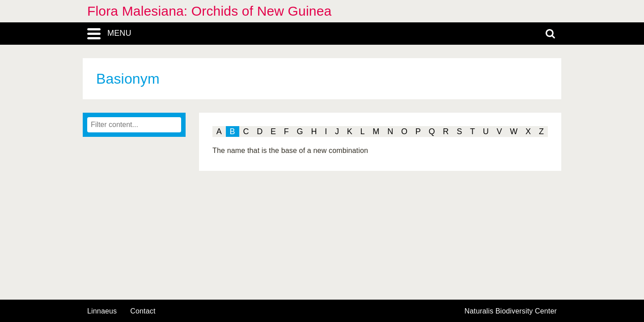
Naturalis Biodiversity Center (511, 311)
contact (143, 311)
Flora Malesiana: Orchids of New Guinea (209, 11)
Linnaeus (102, 311)
